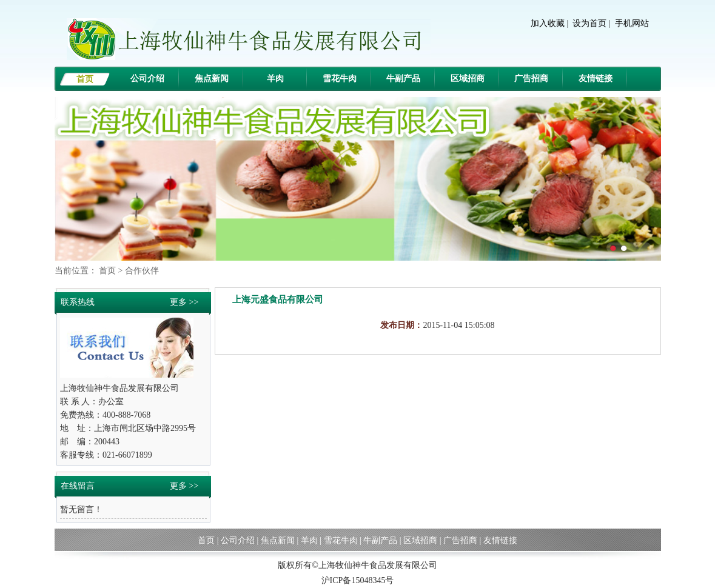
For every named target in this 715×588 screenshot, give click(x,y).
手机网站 (632, 23)
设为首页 (589, 23)
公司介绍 (147, 79)
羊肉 (275, 79)
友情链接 (596, 79)
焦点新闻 (212, 79)
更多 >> (184, 302)
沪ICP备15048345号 (358, 580)
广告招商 (531, 79)
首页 (85, 79)
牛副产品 (403, 79)
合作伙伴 (142, 271)
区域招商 (468, 79)
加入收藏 (548, 23)
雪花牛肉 (340, 79)
